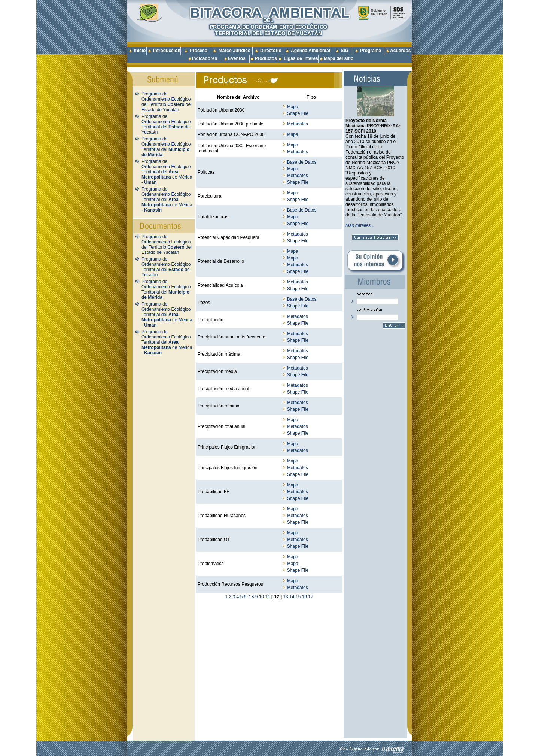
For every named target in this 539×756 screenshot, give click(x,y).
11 (267, 597)
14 (292, 597)
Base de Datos (302, 162)
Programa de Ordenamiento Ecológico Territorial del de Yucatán (166, 124)
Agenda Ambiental (310, 51)
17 (310, 597)
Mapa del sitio (336, 58)
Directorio (271, 51)
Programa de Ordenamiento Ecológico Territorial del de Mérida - (167, 172)
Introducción (167, 51)
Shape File (298, 113)
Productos (266, 58)
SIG (345, 51)
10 (261, 597)
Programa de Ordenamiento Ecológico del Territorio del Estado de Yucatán (167, 102)
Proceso (199, 51)
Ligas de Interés (301, 58)
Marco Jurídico (235, 51)
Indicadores (205, 58)
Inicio (140, 51)
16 (304, 597)
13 (285, 597)
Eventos (237, 58)
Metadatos (298, 124)
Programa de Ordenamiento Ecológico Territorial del (166, 147)
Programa (371, 51)
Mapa (293, 107)
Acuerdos (400, 51)
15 (298, 597)
